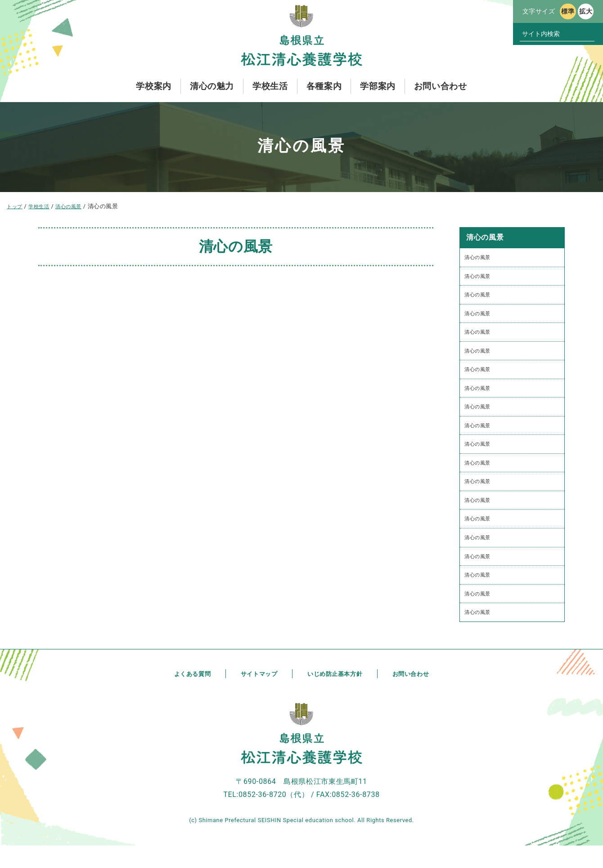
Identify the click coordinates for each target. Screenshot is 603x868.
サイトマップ (256, 696)
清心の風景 (480, 258)
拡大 (586, 11)
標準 (568, 11)
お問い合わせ (414, 696)
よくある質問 (189, 696)
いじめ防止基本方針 (336, 696)
